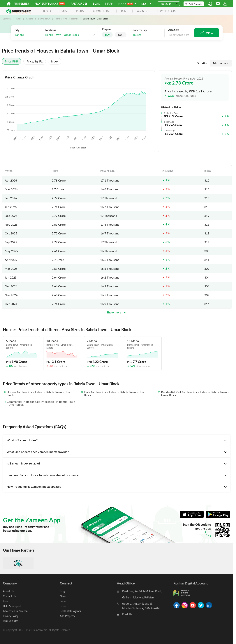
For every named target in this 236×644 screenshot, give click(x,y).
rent (124, 11)
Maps (109, 4)
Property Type (140, 30)
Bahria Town (44, 19)
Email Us (127, 614)
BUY (47, 11)
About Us (8, 591)
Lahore (30, 19)
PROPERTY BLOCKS (50, 4)
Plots (80, 11)
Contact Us (9, 596)
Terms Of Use (11, 621)
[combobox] (27, 35)
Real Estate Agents (70, 611)
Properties (21, 4)
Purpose (107, 29)
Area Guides (79, 4)
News (63, 596)
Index (19, 19)
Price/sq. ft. (35, 61)
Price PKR (11, 61)
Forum (64, 601)
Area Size (174, 30)
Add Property (194, 4)
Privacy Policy (11, 616)
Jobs (6, 601)
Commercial (101, 11)
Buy (107, 35)
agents (142, 11)
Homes (62, 11)
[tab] (117, 440)
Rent (121, 35)
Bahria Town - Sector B (67, 19)
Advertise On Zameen (15, 611)
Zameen (7, 19)
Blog (96, 4)
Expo (63, 606)
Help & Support (12, 606)
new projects (166, 11)
